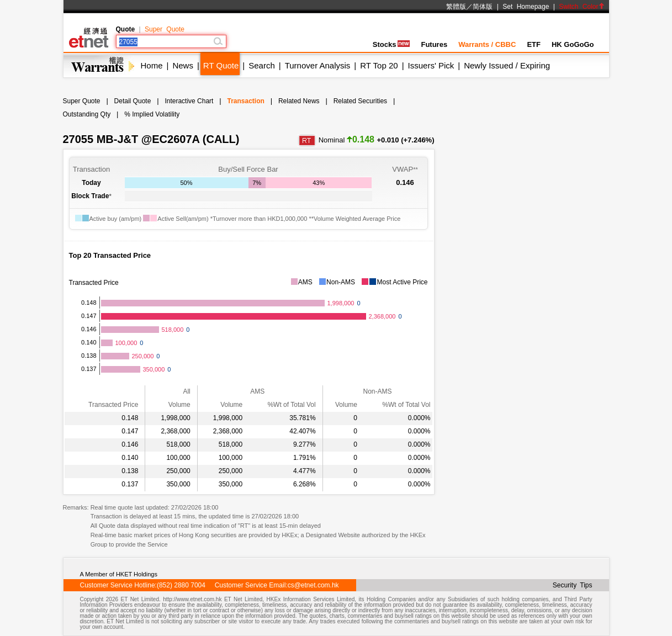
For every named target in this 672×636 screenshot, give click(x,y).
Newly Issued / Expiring (507, 65)
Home (152, 65)
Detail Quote (133, 101)
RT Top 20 (379, 65)
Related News (299, 101)
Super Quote (165, 29)
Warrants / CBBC (487, 44)
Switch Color (581, 7)
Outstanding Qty (87, 114)
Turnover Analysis (318, 65)
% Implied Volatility (152, 114)
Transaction (245, 101)
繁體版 (456, 7)
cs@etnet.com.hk (313, 585)
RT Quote (221, 65)
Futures (434, 44)
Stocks (391, 44)
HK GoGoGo (573, 44)
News (183, 65)
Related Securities (360, 101)
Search (262, 65)
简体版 (483, 7)
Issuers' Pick (431, 65)
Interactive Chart (189, 101)
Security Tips (573, 585)
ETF (534, 44)
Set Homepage (526, 7)
